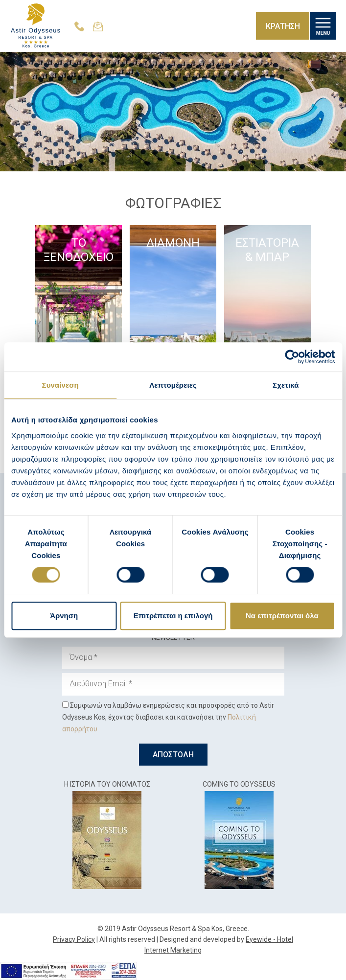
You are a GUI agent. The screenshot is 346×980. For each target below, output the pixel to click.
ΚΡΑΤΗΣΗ (282, 26)
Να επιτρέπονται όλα (282, 616)
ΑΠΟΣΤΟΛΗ (173, 755)
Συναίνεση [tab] (60, 385)
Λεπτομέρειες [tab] (173, 385)
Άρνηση (64, 616)
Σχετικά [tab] (286, 385)
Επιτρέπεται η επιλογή (173, 616)
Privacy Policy (74, 939)
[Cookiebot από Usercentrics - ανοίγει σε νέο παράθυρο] (292, 357)
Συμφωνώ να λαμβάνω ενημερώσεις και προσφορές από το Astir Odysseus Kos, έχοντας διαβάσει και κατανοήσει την (168, 717)
